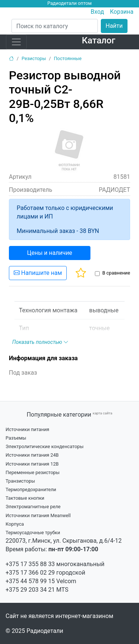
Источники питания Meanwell (38, 515)
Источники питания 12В (32, 464)
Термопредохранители (31, 489)
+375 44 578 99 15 (30, 581)
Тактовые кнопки (25, 498)
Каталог (99, 40)
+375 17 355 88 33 (30, 564)
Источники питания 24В (32, 455)
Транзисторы (20, 481)
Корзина (122, 12)
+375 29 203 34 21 (30, 590)
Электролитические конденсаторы (44, 446)
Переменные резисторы (33, 472)
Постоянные (68, 58)
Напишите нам (38, 273)
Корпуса (15, 524)
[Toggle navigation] (16, 42)
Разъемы (16, 438)
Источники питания (27, 429)
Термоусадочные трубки (33, 533)
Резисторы (34, 58)
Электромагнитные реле (33, 507)
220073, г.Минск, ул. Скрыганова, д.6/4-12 (64, 541)
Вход (97, 12)
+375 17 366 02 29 (30, 573)
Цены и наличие (50, 253)
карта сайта (102, 413)
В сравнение (116, 273)
